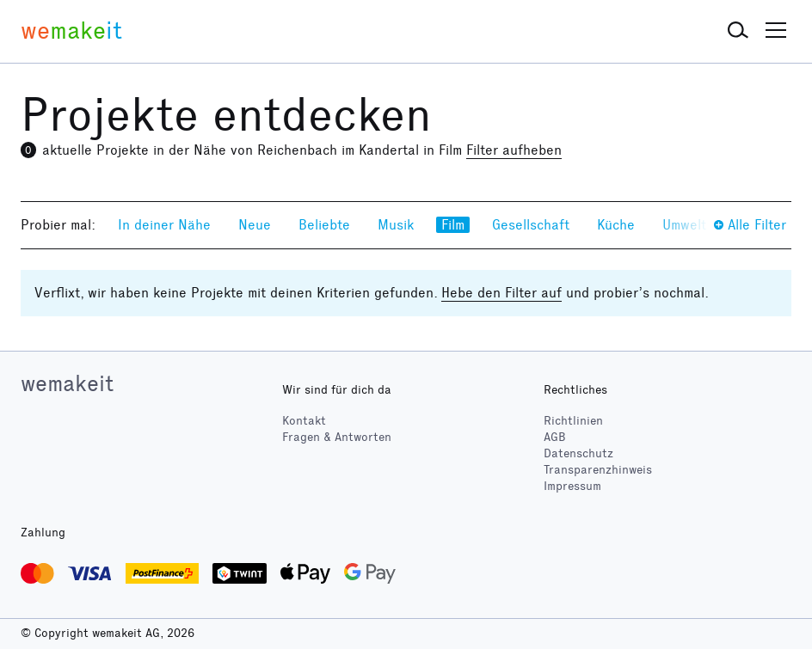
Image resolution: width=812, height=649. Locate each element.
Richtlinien (573, 421)
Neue (255, 225)
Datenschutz (578, 453)
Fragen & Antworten (337, 437)
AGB (555, 437)
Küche (616, 225)
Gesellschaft (531, 225)
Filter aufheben (514, 150)
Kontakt (304, 421)
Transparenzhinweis (598, 470)
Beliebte (324, 225)
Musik (396, 225)
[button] (738, 31)
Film (453, 225)
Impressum (572, 486)
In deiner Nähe (164, 225)
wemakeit (67, 383)
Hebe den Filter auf (501, 293)
